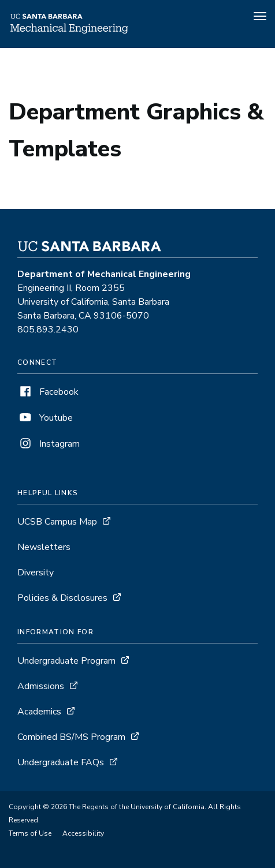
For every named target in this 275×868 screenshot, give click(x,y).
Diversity (36, 573)
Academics (39, 712)
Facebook (48, 392)
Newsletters (44, 547)
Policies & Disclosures (62, 598)
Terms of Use (30, 833)
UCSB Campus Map (57, 522)
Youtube (45, 418)
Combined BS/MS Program (71, 737)
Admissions (41, 686)
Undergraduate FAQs (61, 762)
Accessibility (83, 833)
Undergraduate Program (66, 661)
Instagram (49, 444)
